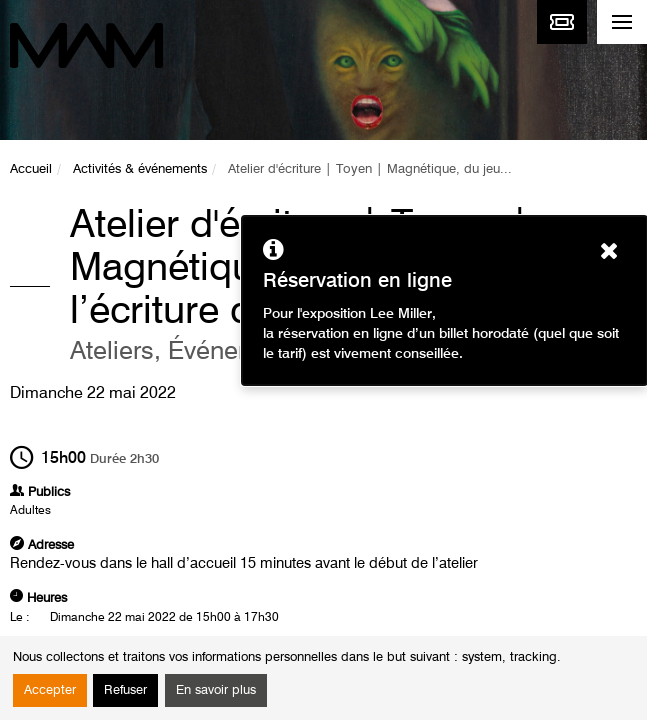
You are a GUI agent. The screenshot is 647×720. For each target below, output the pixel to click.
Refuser (125, 690)
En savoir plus (216, 690)
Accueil (31, 169)
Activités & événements (140, 169)
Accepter (50, 690)
